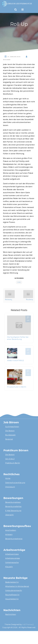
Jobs (19, 282)
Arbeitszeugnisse (13, 558)
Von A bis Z (10, 459)
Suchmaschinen (12, 427)
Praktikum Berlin (13, 463)
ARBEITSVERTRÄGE (16, 360)
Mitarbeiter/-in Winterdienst (17, 586)
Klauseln (9, 567)
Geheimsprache (12, 563)
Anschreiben (11, 530)
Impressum (10, 487)
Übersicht (9, 515)
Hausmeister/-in (12, 599)
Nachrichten (11, 614)
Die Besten (10, 431)
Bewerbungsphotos (14, 539)
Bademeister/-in (12, 582)
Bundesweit (10, 435)
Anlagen (9, 535)
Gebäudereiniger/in (14, 591)
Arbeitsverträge (12, 554)
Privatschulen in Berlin (17, 387)
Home (8, 478)
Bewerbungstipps (13, 502)
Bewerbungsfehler (13, 507)
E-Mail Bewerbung (13, 511)
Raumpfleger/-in (12, 595)
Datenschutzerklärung (15, 483)
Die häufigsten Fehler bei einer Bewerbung (18, 338)
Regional (9, 439)
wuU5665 (7, 60)
